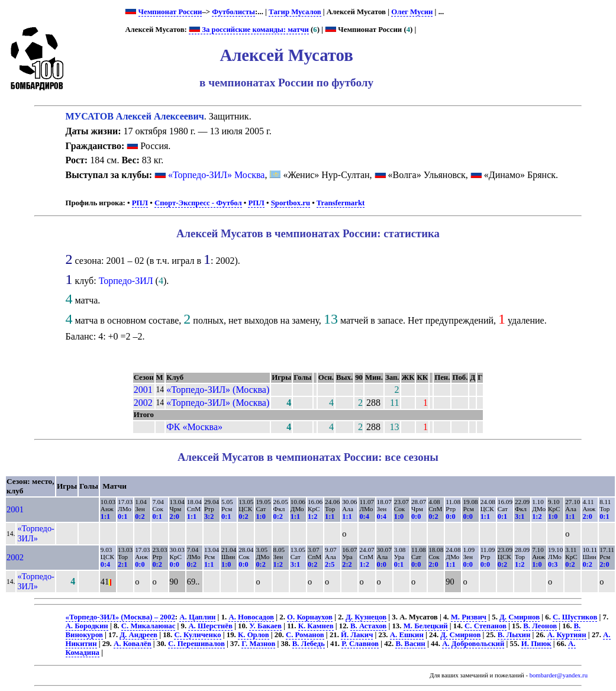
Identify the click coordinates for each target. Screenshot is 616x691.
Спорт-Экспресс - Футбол (198, 203)
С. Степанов (486, 626)
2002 (143, 403)
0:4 (364, 516)
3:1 (520, 516)
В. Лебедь (309, 644)
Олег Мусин (412, 12)
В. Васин (410, 644)
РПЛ (140, 203)
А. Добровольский (473, 644)
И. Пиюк (536, 644)
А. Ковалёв (133, 644)
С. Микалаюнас (149, 626)
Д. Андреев (138, 635)
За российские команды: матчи (249, 30)
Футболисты (233, 12)
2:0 (175, 516)
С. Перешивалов (196, 644)
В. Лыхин (514, 635)
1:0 (260, 516)
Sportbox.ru (291, 203)
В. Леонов (540, 626)
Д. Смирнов (520, 617)
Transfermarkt (341, 203)
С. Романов (305, 635)
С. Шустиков (575, 617)
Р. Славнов (360, 644)
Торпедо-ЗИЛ (126, 281)
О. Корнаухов (310, 617)
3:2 (209, 516)
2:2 (347, 564)
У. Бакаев (265, 626)
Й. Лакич (357, 635)
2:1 (122, 564)
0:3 (553, 564)
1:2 (312, 516)
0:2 (140, 516)
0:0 (416, 516)
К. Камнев (316, 626)
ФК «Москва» (194, 427)
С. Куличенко (197, 635)
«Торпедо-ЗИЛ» (36, 533)
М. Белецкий (426, 626)
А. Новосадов (251, 617)
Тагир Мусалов (295, 12)
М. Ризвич (469, 617)
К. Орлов (254, 635)
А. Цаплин (197, 617)
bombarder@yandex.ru (559, 675)
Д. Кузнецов (366, 617)
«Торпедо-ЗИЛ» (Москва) (218, 390)
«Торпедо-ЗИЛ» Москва (216, 175)
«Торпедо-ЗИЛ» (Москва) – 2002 (120, 617)
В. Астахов (368, 626)
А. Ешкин (407, 635)
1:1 (105, 516)
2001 (143, 390)
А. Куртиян (567, 635)
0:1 (122, 516)
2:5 (330, 564)
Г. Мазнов (258, 644)
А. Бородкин (87, 626)
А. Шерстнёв (210, 626)
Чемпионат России (170, 12)
